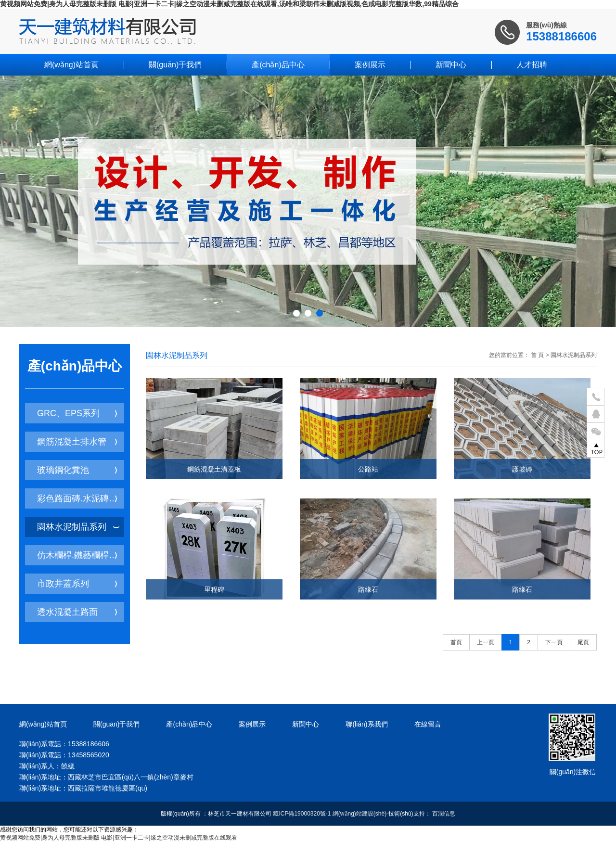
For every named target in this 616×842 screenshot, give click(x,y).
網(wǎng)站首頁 (71, 65)
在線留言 (428, 724)
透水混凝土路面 (77, 612)
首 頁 (537, 355)
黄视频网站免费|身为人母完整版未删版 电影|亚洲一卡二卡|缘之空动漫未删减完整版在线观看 (119, 838)
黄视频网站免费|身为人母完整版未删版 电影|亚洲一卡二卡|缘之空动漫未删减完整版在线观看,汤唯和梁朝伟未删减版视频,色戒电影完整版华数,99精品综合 (229, 4)
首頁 (456, 642)
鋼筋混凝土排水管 (77, 442)
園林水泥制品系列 (78, 527)
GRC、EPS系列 (77, 413)
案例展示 (370, 65)
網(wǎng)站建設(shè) (359, 814)
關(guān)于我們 (175, 65)
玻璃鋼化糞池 (77, 470)
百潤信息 (444, 814)
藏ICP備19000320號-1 (302, 814)
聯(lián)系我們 (366, 724)
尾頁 (583, 642)
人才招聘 (532, 65)
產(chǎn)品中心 (278, 65)
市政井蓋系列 (77, 584)
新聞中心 (451, 65)
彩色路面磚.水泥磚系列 (81, 498)
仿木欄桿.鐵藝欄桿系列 (81, 555)
